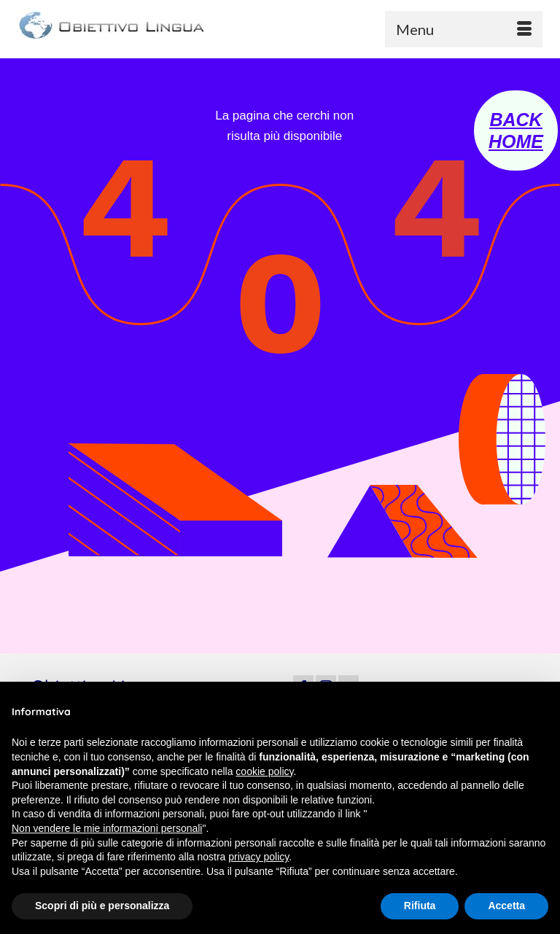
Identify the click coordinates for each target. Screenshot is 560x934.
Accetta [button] (506, 906)
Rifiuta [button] (420, 906)
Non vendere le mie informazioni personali (107, 828)
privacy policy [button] (258, 857)
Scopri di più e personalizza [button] (102, 906)
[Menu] (464, 29)
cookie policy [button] (264, 771)
